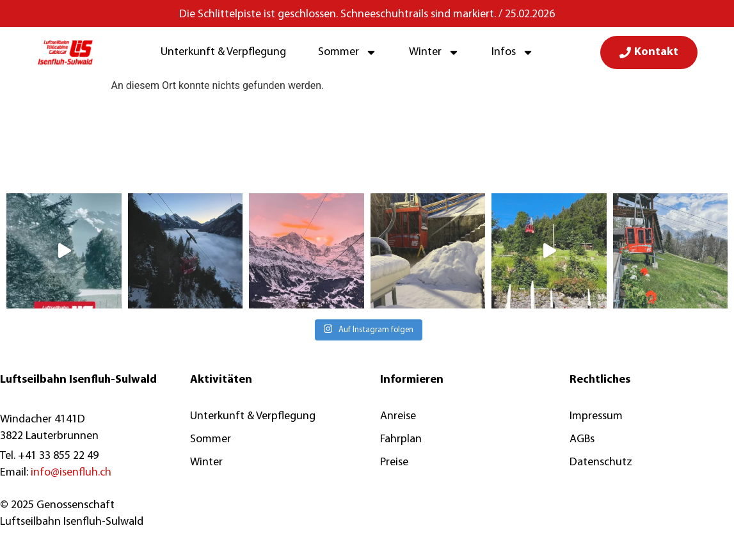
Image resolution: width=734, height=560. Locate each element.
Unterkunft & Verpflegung (223, 52)
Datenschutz (601, 462)
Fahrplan (401, 439)
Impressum (596, 416)
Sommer (347, 52)
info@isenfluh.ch (71, 473)
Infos (513, 52)
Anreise (398, 416)
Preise (394, 462)
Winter (434, 52)
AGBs (582, 439)
